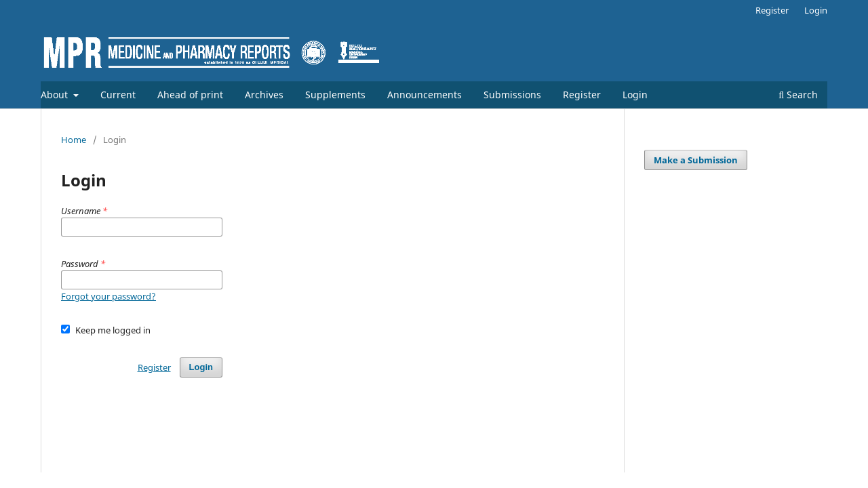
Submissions (512, 95)
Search (798, 95)
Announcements (425, 95)
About (56, 95)
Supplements (335, 95)
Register (582, 95)
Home (74, 140)
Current (118, 95)
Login (635, 95)
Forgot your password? (108, 296)
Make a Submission (696, 160)
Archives (264, 95)
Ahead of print (190, 95)
